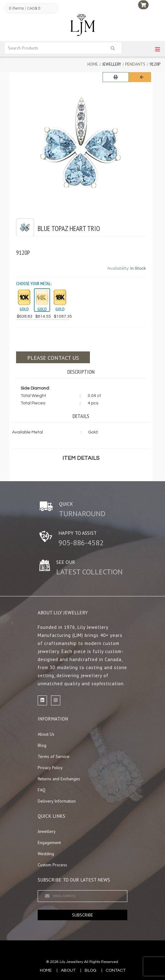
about (68, 970)
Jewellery (47, 831)
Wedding (46, 854)
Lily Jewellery (71, 962)
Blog (42, 745)
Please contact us (53, 358)
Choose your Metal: (34, 284)
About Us (46, 734)
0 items (16, 8)
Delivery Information (57, 801)
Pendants (135, 64)
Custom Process (52, 865)
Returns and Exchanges (59, 779)
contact (116, 970)
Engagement (49, 843)
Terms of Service (54, 756)
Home (93, 64)
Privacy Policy (50, 768)
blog (91, 970)
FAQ (42, 790)
